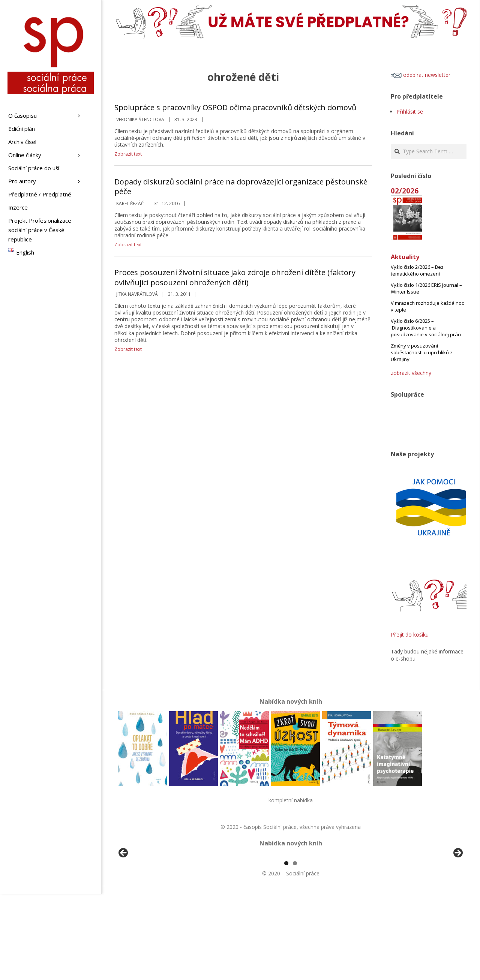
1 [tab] (286, 949)
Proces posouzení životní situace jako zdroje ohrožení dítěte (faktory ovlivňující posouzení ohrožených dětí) (235, 277)
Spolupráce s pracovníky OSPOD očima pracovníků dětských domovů (235, 107)
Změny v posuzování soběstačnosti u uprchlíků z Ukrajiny (422, 352)
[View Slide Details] (144, 898)
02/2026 (405, 191)
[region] (291, 898)
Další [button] (457, 896)
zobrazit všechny (411, 373)
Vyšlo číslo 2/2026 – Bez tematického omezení (417, 270)
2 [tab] (295, 949)
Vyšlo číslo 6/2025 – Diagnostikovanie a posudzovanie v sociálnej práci (426, 328)
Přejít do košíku (410, 635)
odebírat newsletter (421, 75)
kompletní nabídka (291, 800)
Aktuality (405, 257)
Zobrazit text (128, 154)
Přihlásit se (410, 112)
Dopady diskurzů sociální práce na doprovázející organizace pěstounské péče (241, 187)
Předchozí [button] (124, 896)
